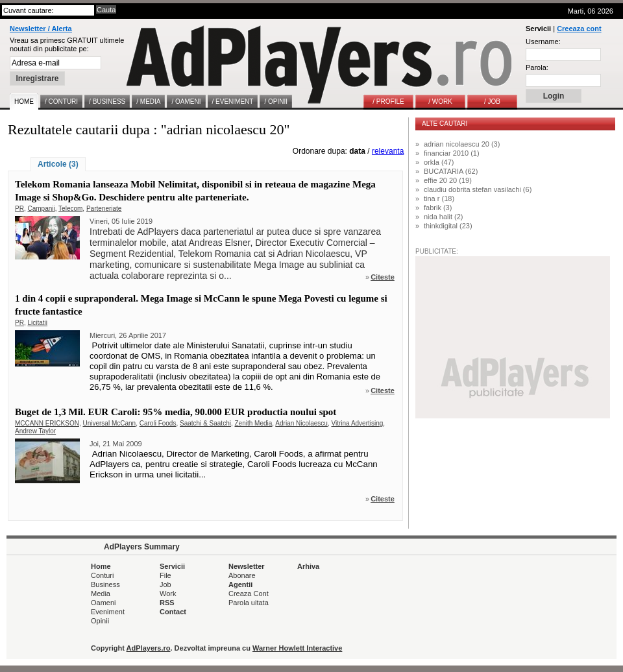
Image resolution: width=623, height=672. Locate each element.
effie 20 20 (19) (448, 180)
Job (165, 584)
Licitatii (37, 323)
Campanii (41, 209)
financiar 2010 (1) (452, 153)
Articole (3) (58, 164)
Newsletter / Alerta (41, 29)
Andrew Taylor (35, 431)
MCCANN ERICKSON (47, 423)
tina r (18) (439, 198)
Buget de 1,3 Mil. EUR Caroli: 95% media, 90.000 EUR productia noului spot (176, 412)
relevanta (388, 151)
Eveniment (108, 612)
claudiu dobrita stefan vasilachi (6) (478, 189)
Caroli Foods (158, 423)
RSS (167, 603)
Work (168, 594)
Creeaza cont (579, 29)
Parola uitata (249, 603)
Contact (173, 612)
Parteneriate (104, 209)
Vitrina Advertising (358, 423)
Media (101, 594)
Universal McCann (109, 423)
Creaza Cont (249, 594)
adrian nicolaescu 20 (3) (462, 144)
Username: (543, 42)
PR (19, 209)
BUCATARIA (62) (451, 171)
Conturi (102, 575)
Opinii (100, 621)
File (165, 575)
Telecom (70, 209)
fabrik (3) (438, 208)
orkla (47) (439, 162)
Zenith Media (254, 423)
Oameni (104, 603)
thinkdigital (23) (448, 226)
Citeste (383, 277)
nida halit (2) (444, 217)
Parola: (537, 67)
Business (105, 584)
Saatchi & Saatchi (205, 423)
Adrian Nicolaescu (301, 423)
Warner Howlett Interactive (297, 648)
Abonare (242, 575)
